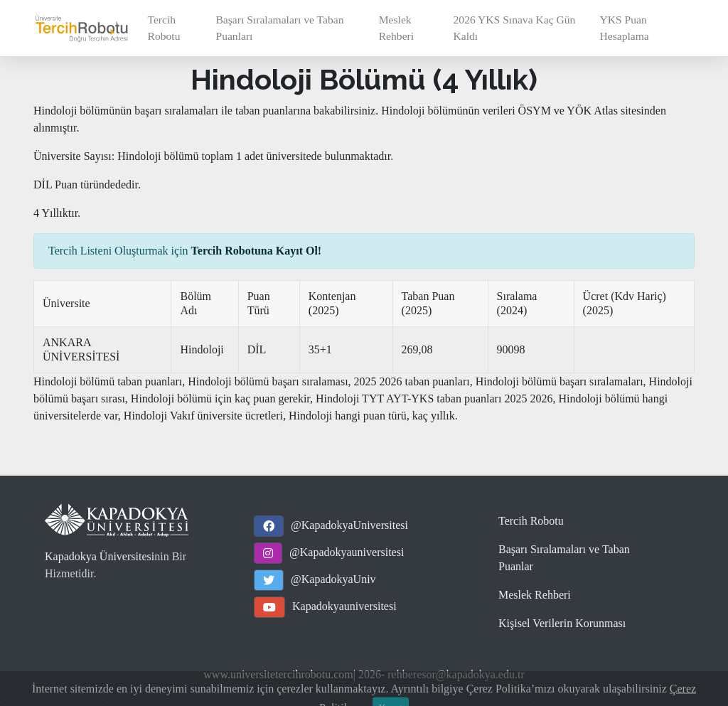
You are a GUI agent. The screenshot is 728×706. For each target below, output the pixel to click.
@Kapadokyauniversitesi (347, 552)
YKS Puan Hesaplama (625, 28)
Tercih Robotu (164, 28)
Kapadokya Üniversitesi (100, 556)
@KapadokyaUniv (333, 579)
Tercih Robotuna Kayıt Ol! (257, 251)
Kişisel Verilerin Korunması (562, 623)
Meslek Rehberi (396, 28)
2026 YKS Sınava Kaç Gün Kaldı (515, 28)
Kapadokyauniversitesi (344, 606)
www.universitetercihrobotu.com (278, 674)
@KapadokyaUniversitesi (349, 525)
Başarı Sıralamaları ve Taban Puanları (279, 28)
